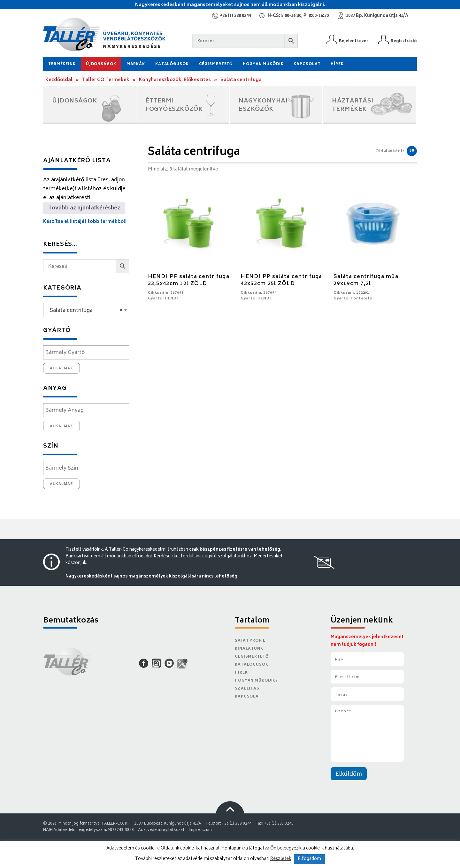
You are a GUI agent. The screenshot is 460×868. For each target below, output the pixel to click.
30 (412, 151)
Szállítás (247, 689)
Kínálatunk (249, 649)
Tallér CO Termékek (106, 80)
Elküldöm (349, 774)
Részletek (281, 859)
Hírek (337, 64)
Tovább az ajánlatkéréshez (84, 208)
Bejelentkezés (354, 41)
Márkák (136, 64)
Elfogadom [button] (309, 859)
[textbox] (88, 353)
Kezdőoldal (59, 80)
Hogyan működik (263, 64)
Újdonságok (101, 64)
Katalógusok (172, 64)
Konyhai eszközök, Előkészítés (175, 80)
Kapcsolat (307, 64)
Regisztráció (404, 41)
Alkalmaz (61, 368)
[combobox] (86, 310)
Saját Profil (250, 641)
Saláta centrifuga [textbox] (84, 311)
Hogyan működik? (256, 681)
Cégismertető (216, 64)
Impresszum (200, 830)
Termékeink (62, 64)
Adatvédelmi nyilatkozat (161, 830)
